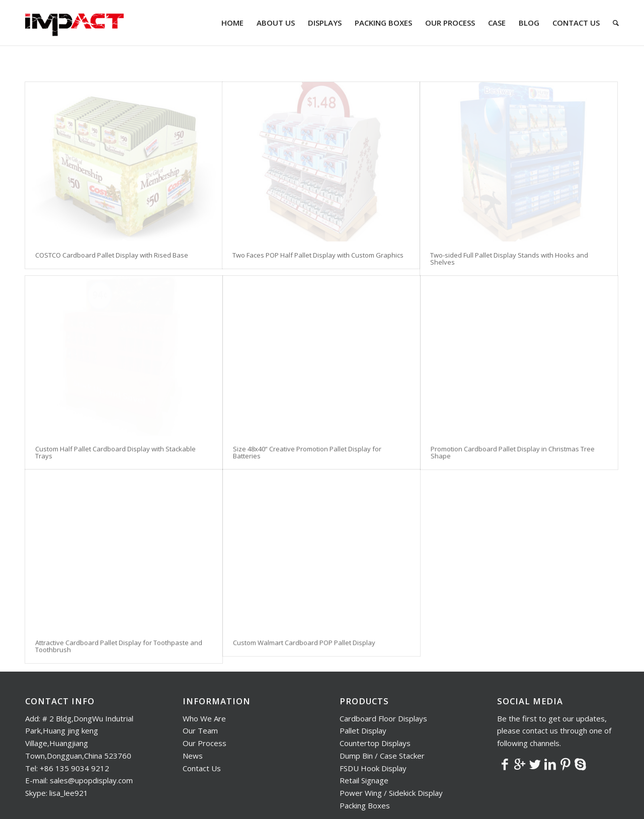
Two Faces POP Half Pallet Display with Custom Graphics (318, 255)
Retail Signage (364, 736)
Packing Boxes (365, 761)
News (193, 711)
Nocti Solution (274, 805)
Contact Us (202, 724)
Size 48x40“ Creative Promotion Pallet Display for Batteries (307, 447)
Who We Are (204, 674)
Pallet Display (363, 686)
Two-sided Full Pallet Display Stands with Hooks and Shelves (509, 259)
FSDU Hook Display (373, 724)
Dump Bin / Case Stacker (382, 711)
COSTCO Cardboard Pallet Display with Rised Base (112, 255)
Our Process (205, 699)
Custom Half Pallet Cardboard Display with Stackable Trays (115, 447)
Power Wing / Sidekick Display (391, 749)
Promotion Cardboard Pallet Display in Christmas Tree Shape (513, 447)
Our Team (200, 686)
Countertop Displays (375, 699)
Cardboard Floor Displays (383, 674)
